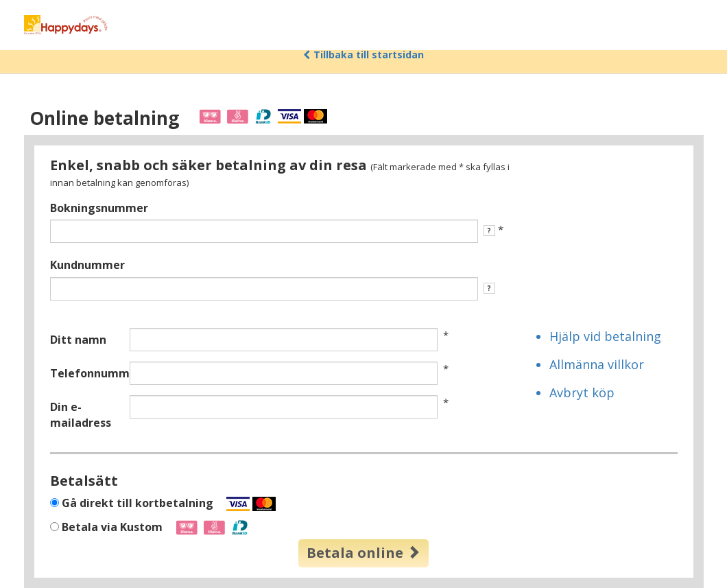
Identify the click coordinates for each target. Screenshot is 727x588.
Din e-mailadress (81, 415)
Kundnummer (87, 265)
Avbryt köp (582, 392)
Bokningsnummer (99, 208)
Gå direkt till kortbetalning (169, 503)
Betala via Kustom (157, 528)
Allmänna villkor (597, 364)
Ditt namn (78, 340)
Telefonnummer (84, 373)
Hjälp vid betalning (605, 336)
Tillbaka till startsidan (363, 55)
